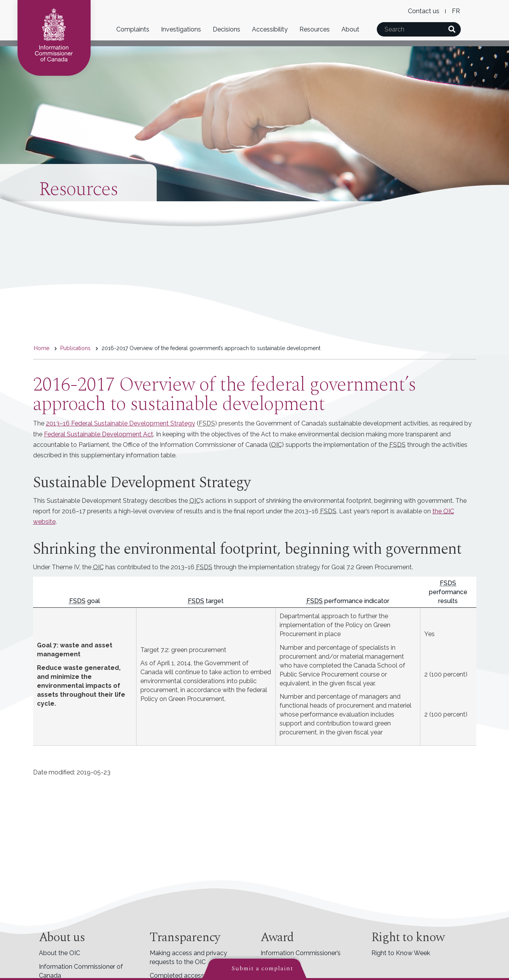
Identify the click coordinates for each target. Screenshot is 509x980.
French (456, 11)
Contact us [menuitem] (424, 11)
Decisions (227, 29)
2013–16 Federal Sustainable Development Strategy (121, 423)
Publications (75, 348)
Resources (315, 29)
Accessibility (270, 29)
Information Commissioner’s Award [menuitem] (301, 957)
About (350, 29)
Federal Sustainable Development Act (99, 434)
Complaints (133, 29)
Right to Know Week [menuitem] (401, 953)
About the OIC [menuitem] (59, 953)
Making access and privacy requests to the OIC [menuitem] (188, 957)
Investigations (181, 29)
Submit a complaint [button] (262, 968)
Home (42, 348)
